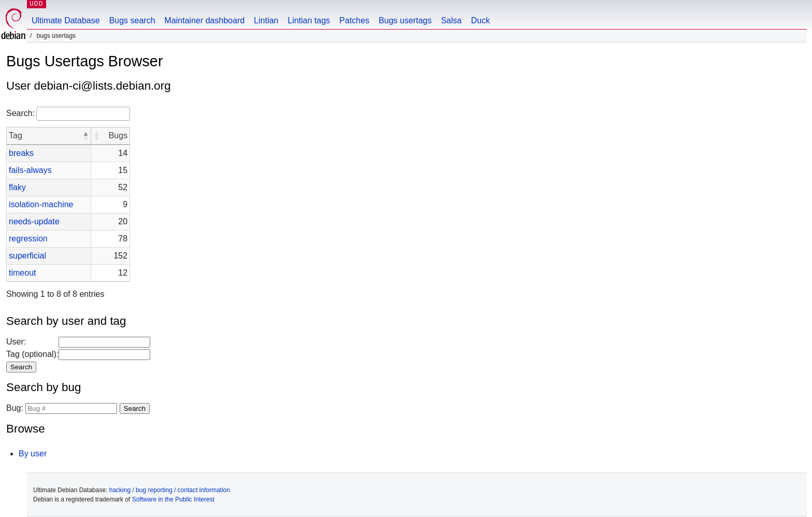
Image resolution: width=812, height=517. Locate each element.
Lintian (266, 20)
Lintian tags (309, 20)
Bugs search (132, 20)
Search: (20, 113)
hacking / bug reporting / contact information (170, 490)
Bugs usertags (405, 20)
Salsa (451, 20)
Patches (354, 20)
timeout (22, 273)
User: (16, 342)
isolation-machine (41, 204)
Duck (480, 20)
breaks (21, 153)
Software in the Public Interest (173, 499)
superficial (27, 256)
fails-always (30, 170)
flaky (17, 187)
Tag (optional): (32, 354)
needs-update (34, 221)
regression (28, 239)
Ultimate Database (66, 20)
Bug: (15, 408)
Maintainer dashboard (205, 20)
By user (33, 454)
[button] (85, 136)
